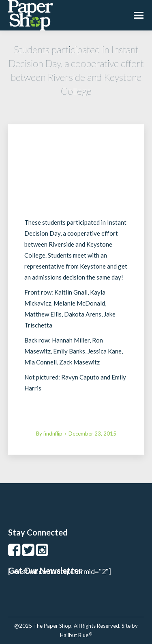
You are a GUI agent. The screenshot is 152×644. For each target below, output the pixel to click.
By (49, 434)
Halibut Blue (76, 635)
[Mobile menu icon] (139, 15)
